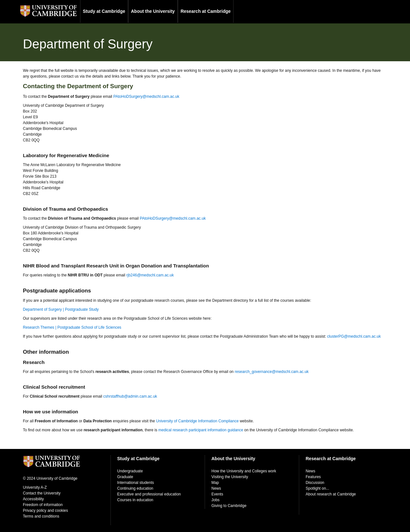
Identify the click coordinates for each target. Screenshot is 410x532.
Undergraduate (130, 471)
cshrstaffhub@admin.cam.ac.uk (130, 396)
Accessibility (33, 499)
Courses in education (135, 500)
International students (136, 483)
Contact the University (42, 493)
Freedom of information (43, 505)
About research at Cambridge (331, 494)
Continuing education (135, 488)
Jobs (215, 500)
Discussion (315, 483)
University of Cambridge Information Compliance (197, 421)
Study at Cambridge (104, 11)
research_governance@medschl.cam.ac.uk (272, 372)
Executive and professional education (149, 494)
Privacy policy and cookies (46, 511)
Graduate (125, 477)
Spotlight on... (317, 488)
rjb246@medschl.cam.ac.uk (150, 275)
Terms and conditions (41, 516)
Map (215, 483)
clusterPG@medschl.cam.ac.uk (354, 336)
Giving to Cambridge (229, 506)
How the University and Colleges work (244, 471)
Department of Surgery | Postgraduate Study (61, 309)
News (216, 488)
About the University (153, 11)
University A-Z (35, 487)
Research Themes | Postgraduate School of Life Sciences (72, 327)
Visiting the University (230, 477)
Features (313, 477)
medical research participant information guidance (201, 430)
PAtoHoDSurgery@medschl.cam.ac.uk (146, 97)
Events (217, 494)
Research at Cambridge (206, 11)
